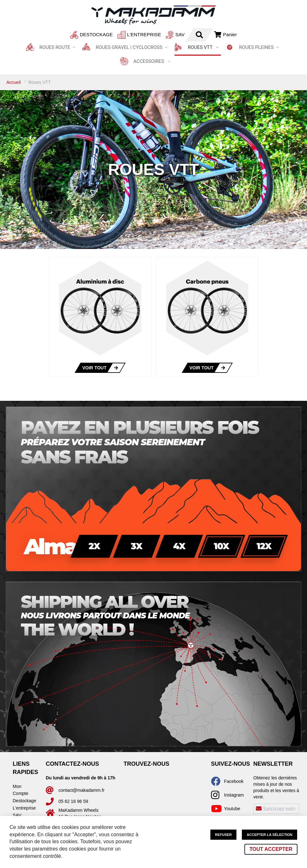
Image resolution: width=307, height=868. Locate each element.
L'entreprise (127, 34)
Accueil (14, 82)
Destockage (79, 34)
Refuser (224, 835)
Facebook (234, 781)
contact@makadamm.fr (82, 790)
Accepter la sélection (269, 835)
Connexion (215, 34)
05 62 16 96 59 (73, 801)
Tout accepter (271, 849)
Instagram (234, 795)
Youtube (232, 809)
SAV (163, 34)
